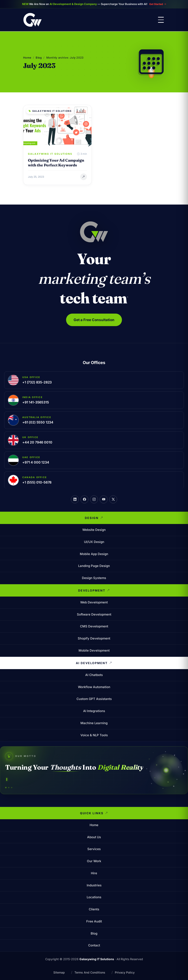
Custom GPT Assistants (94, 699)
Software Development (94, 614)
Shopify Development (94, 638)
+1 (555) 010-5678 (37, 482)
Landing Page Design (94, 566)
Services (94, 849)
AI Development (94, 663)
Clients (94, 909)
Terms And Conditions (90, 972)
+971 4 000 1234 (36, 462)
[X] (113, 499)
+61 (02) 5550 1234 (38, 422)
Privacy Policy (125, 972)
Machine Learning (94, 723)
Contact (94, 945)
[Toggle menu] (161, 20)
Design (94, 518)
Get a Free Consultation (94, 320)
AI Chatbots (94, 675)
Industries (94, 885)
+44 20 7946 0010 (37, 442)
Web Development (94, 602)
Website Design (94, 530)
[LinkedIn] (75, 499)
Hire (94, 873)
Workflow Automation (94, 687)
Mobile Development (94, 650)
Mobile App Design (94, 554)
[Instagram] (94, 499)
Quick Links (94, 813)
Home (27, 57)
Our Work (94, 861)
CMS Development (94, 626)
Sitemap (59, 972)
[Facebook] (84, 499)
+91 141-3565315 (36, 402)
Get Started (158, 4)
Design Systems (94, 578)
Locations (94, 897)
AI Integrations (94, 711)
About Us (94, 837)
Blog (39, 57)
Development (94, 590)
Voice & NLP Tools (94, 735)
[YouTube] (104, 499)
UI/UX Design (94, 542)
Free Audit (94, 921)
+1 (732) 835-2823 (37, 382)
